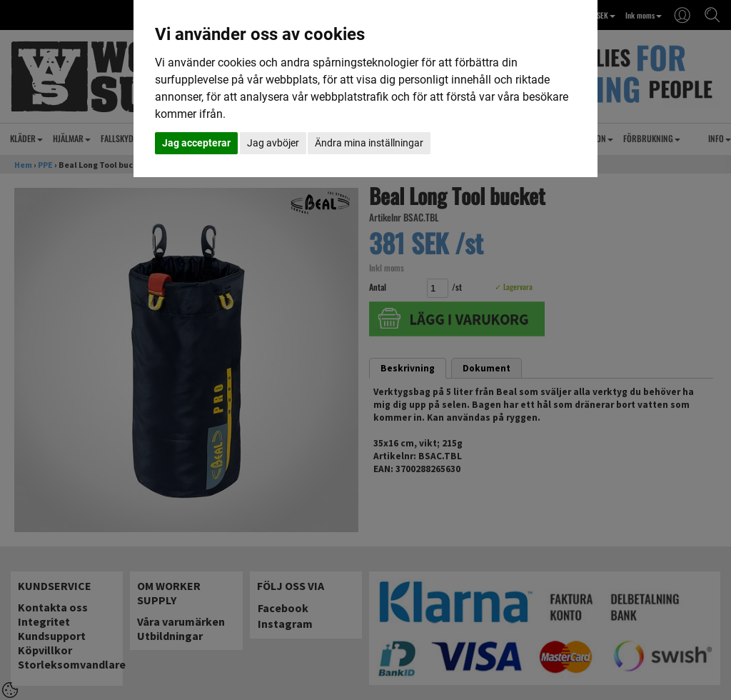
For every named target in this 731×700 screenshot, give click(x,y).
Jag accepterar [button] (196, 143)
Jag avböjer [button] (273, 143)
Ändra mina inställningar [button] (369, 143)
